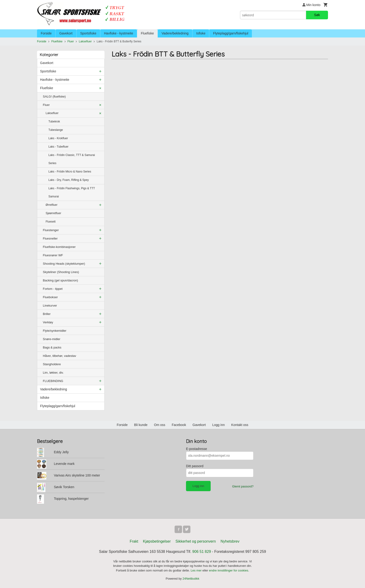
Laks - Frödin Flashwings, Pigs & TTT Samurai (72, 192)
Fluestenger (51, 230)
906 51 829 (202, 552)
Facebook (179, 425)
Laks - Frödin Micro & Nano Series (70, 172)
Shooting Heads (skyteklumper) (64, 264)
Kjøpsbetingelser (157, 541)
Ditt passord (195, 466)
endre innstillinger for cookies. (229, 570)
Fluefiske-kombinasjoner (59, 247)
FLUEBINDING (53, 381)
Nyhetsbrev (230, 541)
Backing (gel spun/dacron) (60, 280)
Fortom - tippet (53, 289)
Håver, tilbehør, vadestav (59, 356)
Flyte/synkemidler (55, 331)
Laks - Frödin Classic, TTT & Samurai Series (72, 159)
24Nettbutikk (191, 579)
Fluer (46, 105)
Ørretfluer (52, 205)
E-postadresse (196, 449)
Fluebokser (50, 297)
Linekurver (50, 306)
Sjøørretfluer (53, 213)
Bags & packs (52, 347)
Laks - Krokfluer (58, 138)
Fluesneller (50, 238)
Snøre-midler (52, 339)
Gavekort (66, 33)
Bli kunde (141, 425)
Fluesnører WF (53, 255)
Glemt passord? (243, 486)
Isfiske (201, 33)
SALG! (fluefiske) (54, 96)
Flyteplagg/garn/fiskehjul (231, 33)
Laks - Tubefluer (58, 147)
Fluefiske (147, 33)
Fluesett (51, 222)
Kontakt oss (240, 425)
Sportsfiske (88, 33)
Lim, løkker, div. (53, 373)
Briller (47, 314)
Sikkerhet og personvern (196, 541)
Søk (317, 15)
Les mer (197, 570)
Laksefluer (52, 113)
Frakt (134, 541)
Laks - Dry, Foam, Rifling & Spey (69, 180)
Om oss (160, 425)
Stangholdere (52, 364)
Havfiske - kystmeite (119, 33)
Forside (46, 33)
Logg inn (219, 425)
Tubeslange (56, 130)
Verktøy (48, 322)
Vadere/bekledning (175, 33)
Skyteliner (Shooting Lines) (61, 272)
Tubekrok (54, 122)
